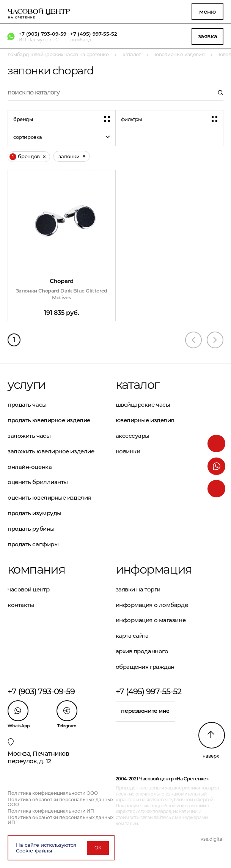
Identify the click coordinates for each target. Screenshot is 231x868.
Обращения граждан (145, 667)
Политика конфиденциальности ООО (53, 793)
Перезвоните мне (145, 711)
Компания (36, 569)
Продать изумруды (35, 513)
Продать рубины (31, 529)
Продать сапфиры (33, 544)
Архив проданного (142, 651)
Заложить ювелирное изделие (51, 451)
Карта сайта (132, 636)
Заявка (207, 36)
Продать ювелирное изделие (49, 420)
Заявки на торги (138, 589)
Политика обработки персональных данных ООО (60, 802)
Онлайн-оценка (30, 467)
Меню (207, 12)
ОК (98, 848)
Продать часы (27, 405)
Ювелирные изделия (145, 420)
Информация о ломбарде (152, 605)
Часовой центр (28, 589)
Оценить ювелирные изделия (49, 498)
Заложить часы (29, 436)
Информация (154, 569)
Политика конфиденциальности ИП (51, 811)
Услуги (27, 385)
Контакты (21, 605)
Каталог (137, 385)
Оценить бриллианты (38, 482)
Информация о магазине (151, 620)
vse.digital (212, 839)
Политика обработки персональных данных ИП (60, 820)
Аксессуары (133, 436)
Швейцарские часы (143, 405)
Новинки (128, 451)
